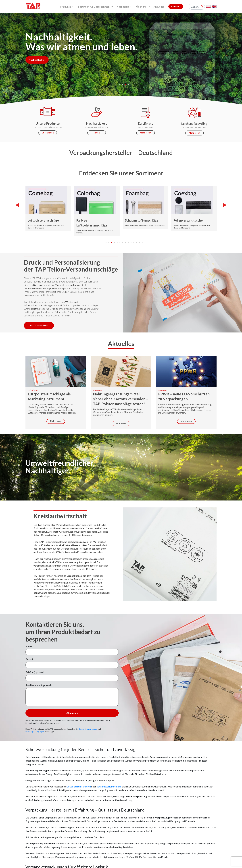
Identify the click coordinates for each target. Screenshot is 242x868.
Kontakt (176, 6)
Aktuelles (159, 7)
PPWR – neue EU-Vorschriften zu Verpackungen (184, 396)
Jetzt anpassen (39, 325)
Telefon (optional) (35, 672)
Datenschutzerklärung (88, 729)
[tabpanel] (121, 61)
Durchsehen (48, 133)
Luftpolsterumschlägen (79, 786)
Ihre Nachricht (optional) (39, 685)
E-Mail (29, 659)
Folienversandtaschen (189, 220)
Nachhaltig (124, 7)
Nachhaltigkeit (37, 60)
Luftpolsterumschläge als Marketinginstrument (49, 396)
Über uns (143, 7)
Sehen (97, 133)
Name (29, 646)
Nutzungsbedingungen (35, 732)
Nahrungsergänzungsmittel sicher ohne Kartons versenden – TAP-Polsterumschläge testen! (121, 399)
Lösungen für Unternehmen (95, 7)
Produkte (67, 7)
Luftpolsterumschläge (43, 220)
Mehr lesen (146, 133)
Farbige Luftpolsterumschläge (92, 223)
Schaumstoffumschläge (142, 220)
